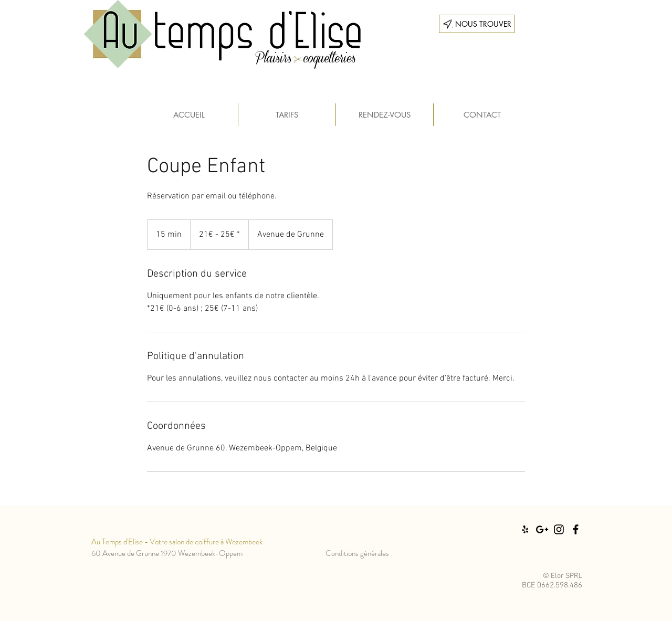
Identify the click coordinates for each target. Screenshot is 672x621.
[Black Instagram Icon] (559, 529)
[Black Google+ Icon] (542, 529)
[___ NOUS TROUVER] (477, 24)
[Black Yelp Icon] (525, 529)
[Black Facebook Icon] (576, 529)
